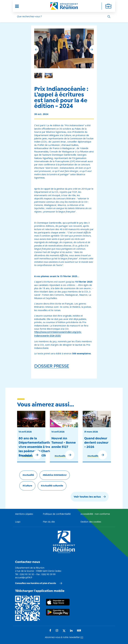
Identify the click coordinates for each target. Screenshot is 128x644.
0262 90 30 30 (27, 572)
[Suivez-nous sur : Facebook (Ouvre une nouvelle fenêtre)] (50, 628)
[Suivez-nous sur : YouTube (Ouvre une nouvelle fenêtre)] (79, 628)
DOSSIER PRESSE (52, 364)
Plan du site (49, 519)
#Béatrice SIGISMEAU (55, 472)
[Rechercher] (109, 17)
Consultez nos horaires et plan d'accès (36, 581)
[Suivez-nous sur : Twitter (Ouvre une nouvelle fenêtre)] (64, 628)
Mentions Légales (24, 511)
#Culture (27, 483)
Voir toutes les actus (87, 494)
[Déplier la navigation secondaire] (108, 6)
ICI (82, 635)
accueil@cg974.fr (24, 575)
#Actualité (28, 453)
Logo (18, 519)
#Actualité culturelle (52, 483)
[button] (92, 47)
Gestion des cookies (91, 519)
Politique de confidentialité (57, 511)
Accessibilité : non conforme (95, 511)
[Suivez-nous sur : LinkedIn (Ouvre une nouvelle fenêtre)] (71, 628)
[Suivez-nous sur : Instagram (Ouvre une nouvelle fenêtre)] (57, 628)
